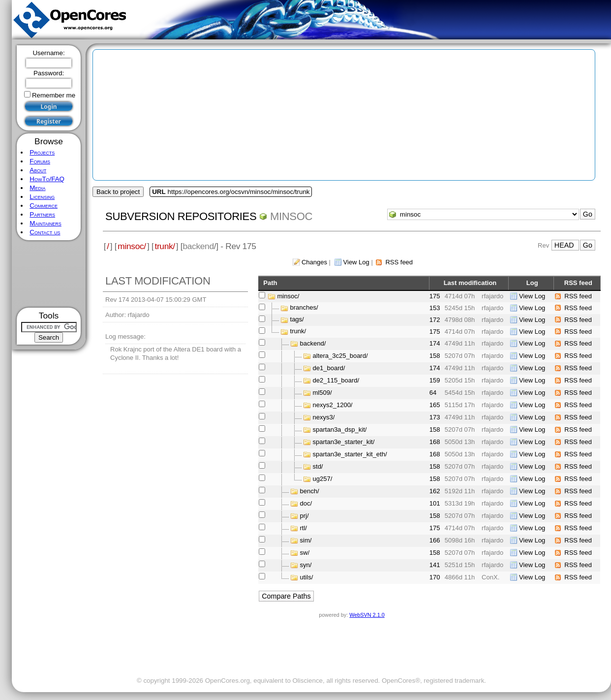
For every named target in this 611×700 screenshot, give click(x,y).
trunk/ (165, 246)
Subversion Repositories (181, 216)
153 (435, 308)
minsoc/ (132, 246)
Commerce (44, 206)
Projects (42, 152)
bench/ (310, 491)
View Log (356, 262)
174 (435, 343)
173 (435, 417)
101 (435, 503)
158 (435, 356)
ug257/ (323, 479)
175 (435, 296)
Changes (314, 262)
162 (435, 491)
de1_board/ (329, 368)
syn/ (306, 565)
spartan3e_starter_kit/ (344, 442)
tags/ (297, 320)
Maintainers (45, 223)
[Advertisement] (49, 274)
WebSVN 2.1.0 (367, 615)
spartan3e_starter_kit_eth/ (350, 454)
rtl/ (304, 528)
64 (433, 393)
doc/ (306, 503)
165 (435, 405)
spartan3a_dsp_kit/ (340, 430)
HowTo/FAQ (47, 179)
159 (435, 380)
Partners (42, 214)
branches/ (304, 308)
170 (435, 577)
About (38, 170)
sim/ (306, 540)
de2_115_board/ (336, 380)
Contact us (45, 232)
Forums (40, 161)
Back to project (118, 192)
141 (435, 565)
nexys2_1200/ (333, 405)
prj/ (305, 516)
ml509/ (322, 393)
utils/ (307, 577)
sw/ (305, 553)
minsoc (291, 216)
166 (435, 540)
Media (37, 188)
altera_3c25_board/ (340, 356)
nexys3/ (324, 417)
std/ (318, 466)
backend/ (313, 343)
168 (435, 442)
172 (435, 320)
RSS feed (399, 262)
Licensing (42, 197)
